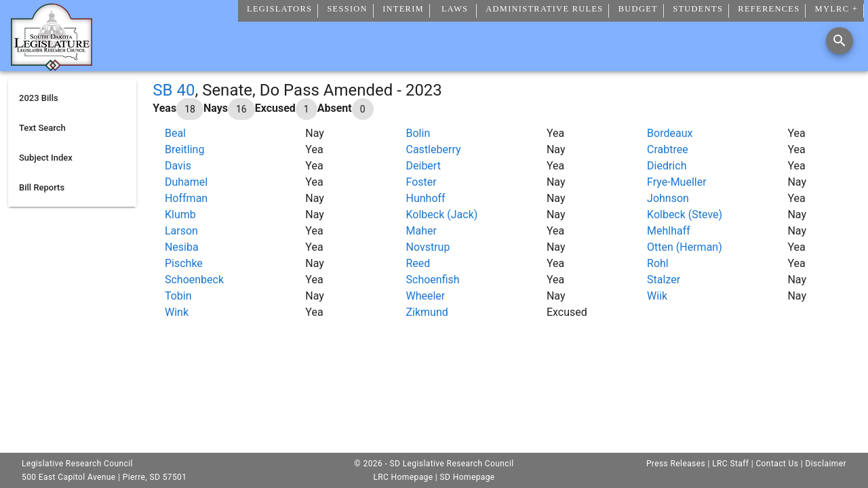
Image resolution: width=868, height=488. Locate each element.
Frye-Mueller (677, 182)
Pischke (184, 263)
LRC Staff (730, 464)
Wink (177, 312)
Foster (421, 182)
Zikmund (427, 312)
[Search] (840, 41)
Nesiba (182, 247)
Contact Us (777, 464)
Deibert (423, 166)
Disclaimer (826, 464)
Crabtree (668, 149)
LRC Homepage (403, 477)
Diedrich (667, 166)
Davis (178, 166)
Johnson (668, 198)
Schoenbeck (194, 280)
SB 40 (174, 90)
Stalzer (664, 280)
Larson (181, 231)
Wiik (657, 296)
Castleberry (434, 149)
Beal (175, 133)
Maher (421, 231)
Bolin (418, 133)
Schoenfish (433, 280)
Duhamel (186, 182)
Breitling (184, 149)
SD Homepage (468, 477)
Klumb (180, 215)
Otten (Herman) (685, 247)
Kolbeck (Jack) (442, 215)
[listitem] (72, 98)
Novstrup (428, 247)
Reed (418, 263)
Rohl (658, 263)
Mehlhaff (669, 231)
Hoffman (186, 198)
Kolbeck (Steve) (685, 215)
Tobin (178, 296)
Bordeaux (670, 133)
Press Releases (676, 464)
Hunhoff (426, 198)
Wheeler (426, 296)
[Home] (52, 66)
